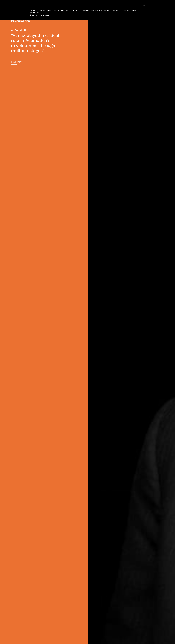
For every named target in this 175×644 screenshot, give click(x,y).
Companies (81, 5)
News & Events (125, 5)
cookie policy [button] (35, 637)
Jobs (108, 5)
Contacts (144, 5)
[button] (144, 630)
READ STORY (17, 62)
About (66, 5)
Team (96, 5)
